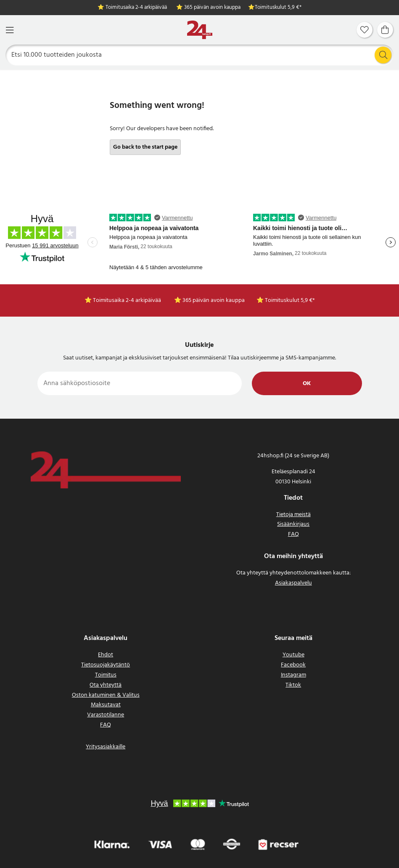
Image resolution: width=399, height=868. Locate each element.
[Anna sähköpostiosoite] (140, 383)
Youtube (293, 655)
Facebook (293, 665)
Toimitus (106, 675)
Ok (307, 384)
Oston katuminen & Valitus (106, 695)
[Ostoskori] (385, 30)
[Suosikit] (365, 30)
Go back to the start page (145, 147)
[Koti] (200, 30)
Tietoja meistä (293, 515)
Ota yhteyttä (106, 685)
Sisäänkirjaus (293, 524)
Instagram (293, 675)
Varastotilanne (106, 715)
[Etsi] (200, 55)
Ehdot (106, 655)
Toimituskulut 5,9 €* (278, 8)
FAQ (293, 534)
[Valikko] (10, 30)
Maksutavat (106, 705)
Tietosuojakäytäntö (106, 665)
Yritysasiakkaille (106, 747)
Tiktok (293, 685)
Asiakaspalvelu (293, 583)
